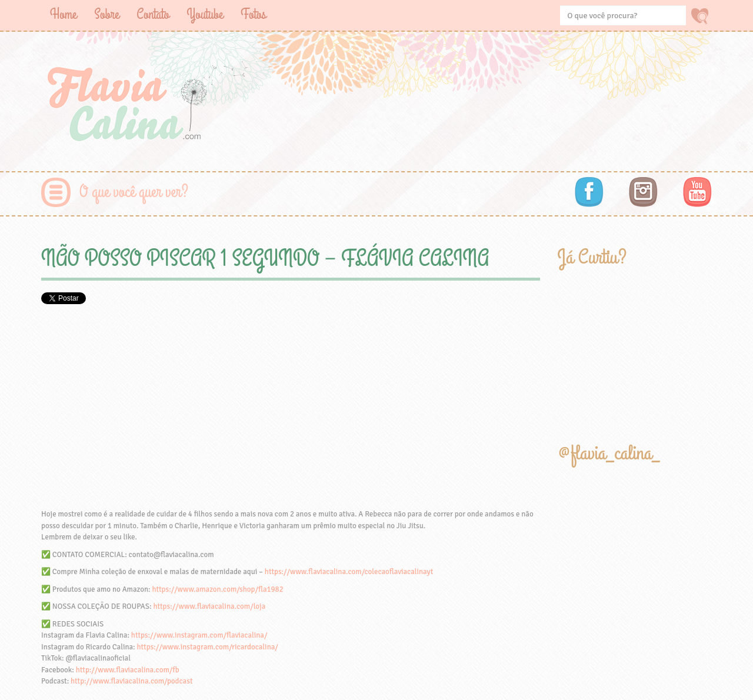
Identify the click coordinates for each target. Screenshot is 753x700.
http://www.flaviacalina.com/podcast (131, 681)
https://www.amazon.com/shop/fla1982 (217, 589)
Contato (153, 14)
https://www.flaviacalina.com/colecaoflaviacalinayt (349, 572)
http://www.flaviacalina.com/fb (128, 670)
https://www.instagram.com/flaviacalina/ (199, 635)
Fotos (253, 14)
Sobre (106, 14)
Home (63, 14)
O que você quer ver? (134, 192)
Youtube (205, 14)
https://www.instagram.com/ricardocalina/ (207, 647)
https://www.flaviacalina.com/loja (209, 606)
